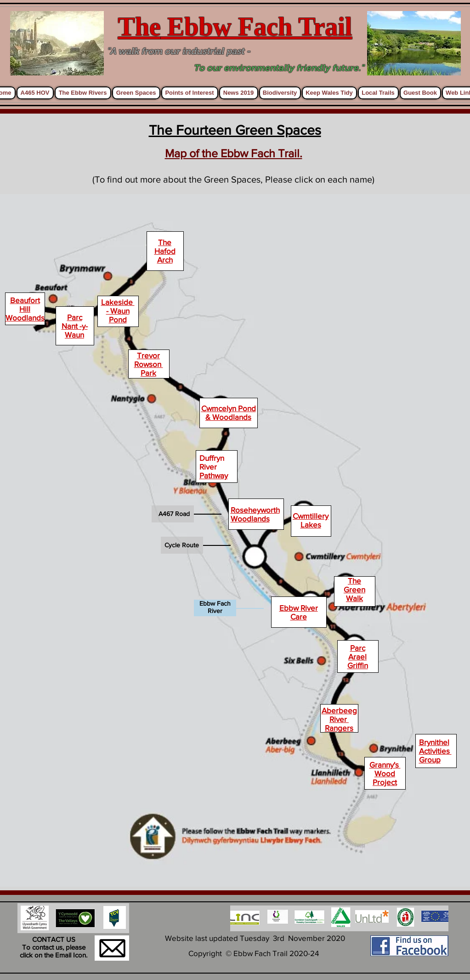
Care (299, 616)
